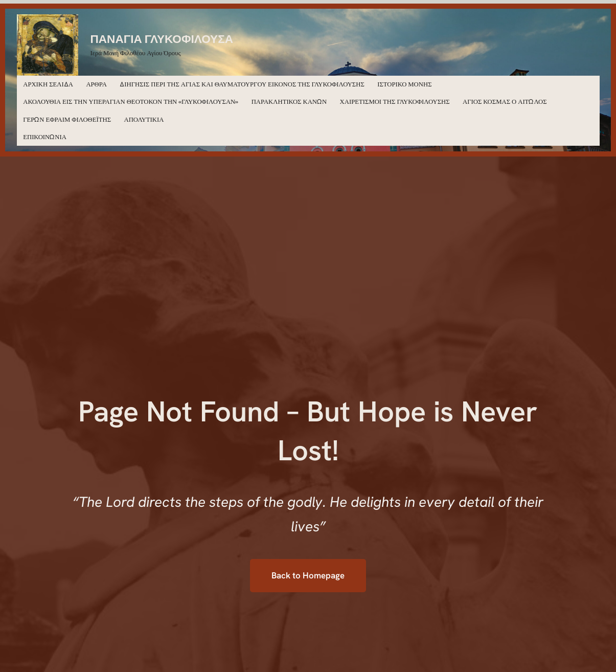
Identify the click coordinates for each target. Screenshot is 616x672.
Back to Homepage (308, 575)
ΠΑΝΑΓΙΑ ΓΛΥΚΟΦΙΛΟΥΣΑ (162, 38)
